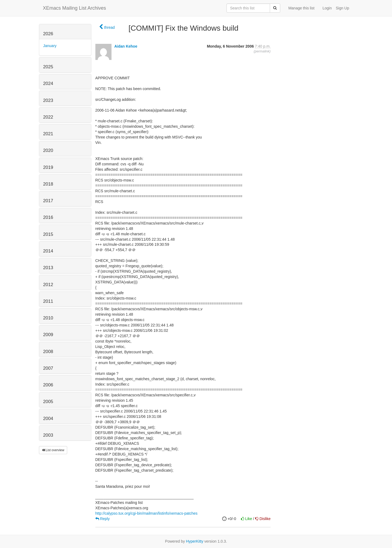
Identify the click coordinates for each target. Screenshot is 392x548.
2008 (48, 352)
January (50, 46)
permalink (262, 51)
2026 (48, 34)
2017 (48, 201)
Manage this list (301, 8)
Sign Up (343, 8)
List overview (53, 450)
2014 (48, 251)
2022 (48, 117)
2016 (48, 217)
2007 (48, 368)
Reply (103, 519)
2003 (48, 435)
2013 (48, 268)
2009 (48, 335)
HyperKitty (195, 541)
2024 (48, 83)
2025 (48, 67)
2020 (48, 150)
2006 (48, 385)
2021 (48, 134)
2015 (48, 234)
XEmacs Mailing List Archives (75, 8)
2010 (48, 318)
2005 (48, 402)
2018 (48, 184)
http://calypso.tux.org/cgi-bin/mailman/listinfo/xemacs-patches (147, 513)
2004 (48, 419)
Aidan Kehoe (126, 46)
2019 (48, 167)
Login (327, 8)
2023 (48, 100)
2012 (48, 285)
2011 (48, 301)
